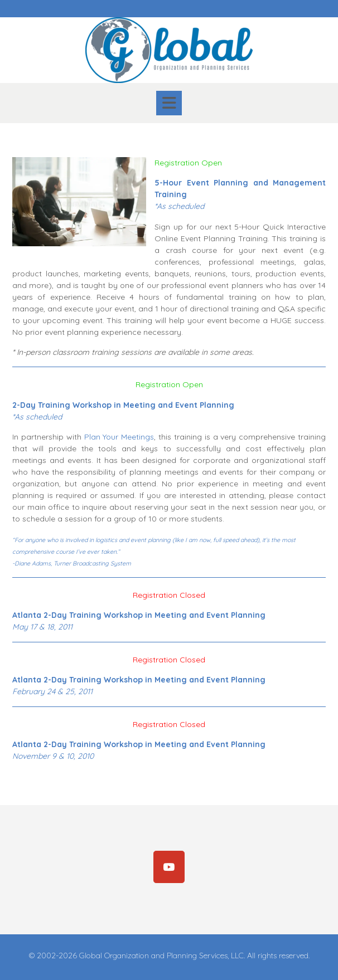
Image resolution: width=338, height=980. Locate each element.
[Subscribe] (169, 867)
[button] (169, 103)
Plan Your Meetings (119, 437)
